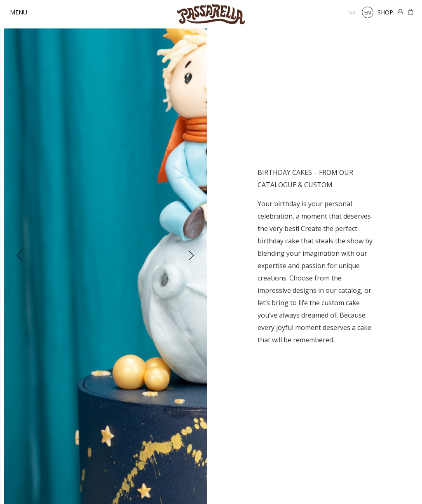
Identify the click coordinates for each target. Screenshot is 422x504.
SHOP (385, 12)
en (368, 12)
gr (352, 12)
